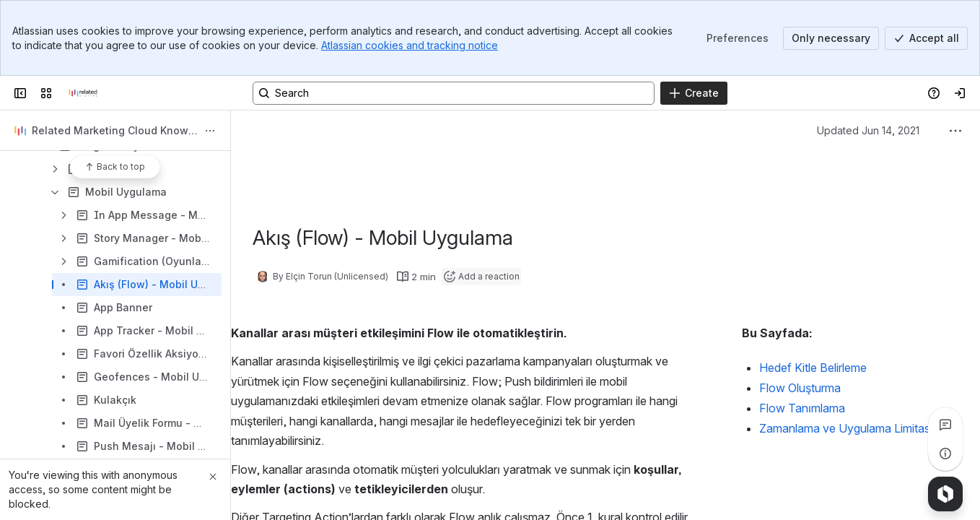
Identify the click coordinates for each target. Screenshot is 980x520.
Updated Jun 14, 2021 (868, 130)
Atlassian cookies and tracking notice (410, 45)
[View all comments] (945, 425)
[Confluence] (83, 93)
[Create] (694, 93)
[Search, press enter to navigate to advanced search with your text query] (454, 93)
